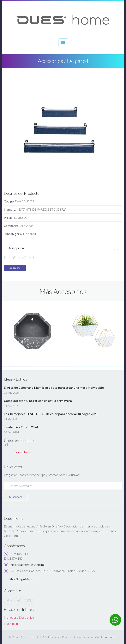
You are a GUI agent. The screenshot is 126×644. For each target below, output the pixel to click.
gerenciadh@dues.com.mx (28, 565)
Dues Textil (11, 624)
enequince (110, 637)
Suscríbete (16, 497)
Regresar (15, 268)
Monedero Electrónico (19, 617)
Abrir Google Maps (21, 579)
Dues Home (23, 452)
